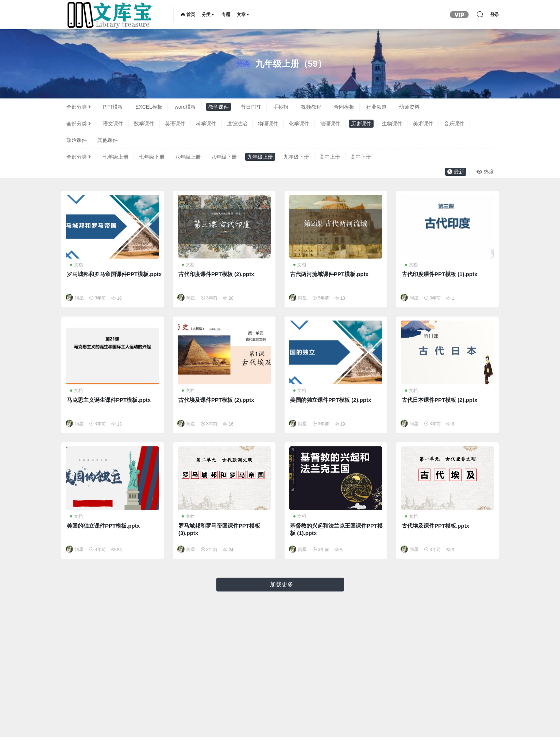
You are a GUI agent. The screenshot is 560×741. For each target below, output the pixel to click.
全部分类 (79, 107)
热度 (485, 172)
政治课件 (77, 140)
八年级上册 (188, 157)
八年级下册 (224, 157)
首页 (188, 15)
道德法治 (237, 124)
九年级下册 (296, 157)
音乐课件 (454, 124)
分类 (208, 15)
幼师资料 (409, 107)
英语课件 (175, 124)
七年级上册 (116, 157)
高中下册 (361, 157)
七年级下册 (152, 157)
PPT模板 (113, 107)
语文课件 (113, 124)
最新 (456, 172)
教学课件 (219, 107)
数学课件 (144, 124)
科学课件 (206, 124)
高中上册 (330, 157)
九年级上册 (260, 157)
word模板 (185, 107)
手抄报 (281, 107)
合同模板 (344, 107)
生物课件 (392, 124)
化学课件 (299, 124)
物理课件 (268, 124)
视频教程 (311, 107)
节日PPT (251, 107)
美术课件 (423, 124)
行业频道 (376, 107)
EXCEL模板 (149, 107)
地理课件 (330, 124)
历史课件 (361, 124)
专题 (226, 15)
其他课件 (108, 140)
